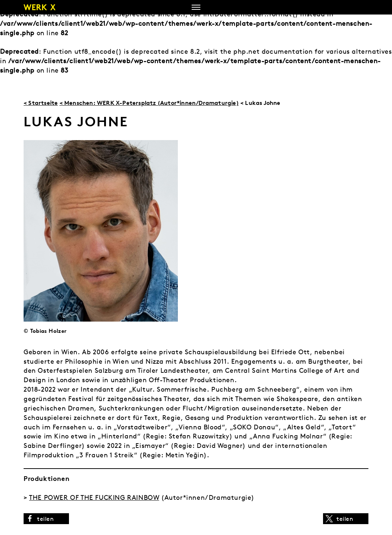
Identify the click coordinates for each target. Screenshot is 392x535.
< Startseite (41, 103)
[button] (46, 519)
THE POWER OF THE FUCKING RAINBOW (94, 497)
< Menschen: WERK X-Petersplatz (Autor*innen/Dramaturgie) (149, 103)
